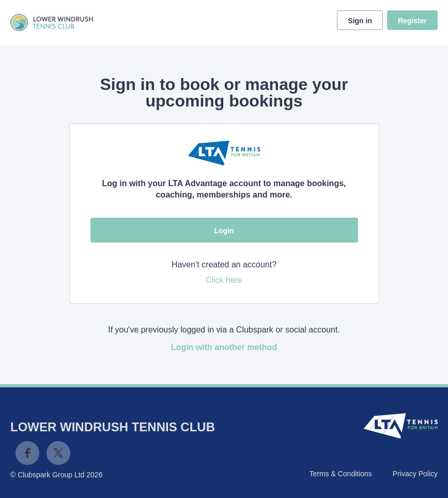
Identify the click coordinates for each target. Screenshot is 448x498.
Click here (224, 280)
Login (224, 231)
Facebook (27, 453)
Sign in (360, 21)
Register (412, 21)
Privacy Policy (415, 474)
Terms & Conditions (340, 474)
